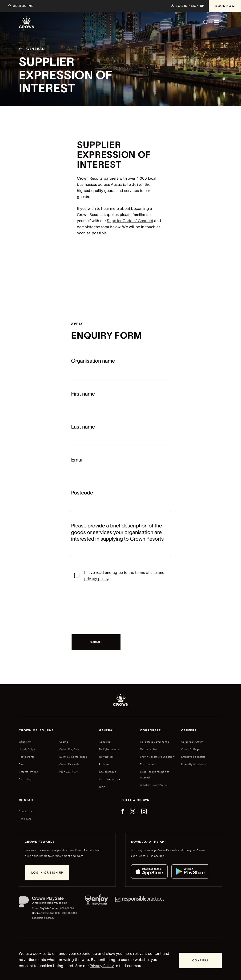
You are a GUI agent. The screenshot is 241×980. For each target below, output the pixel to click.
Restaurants (27, 757)
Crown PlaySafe (69, 749)
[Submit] (96, 642)
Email (77, 460)
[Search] (205, 22)
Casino (64, 742)
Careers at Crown (192, 742)
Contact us (26, 811)
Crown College (191, 749)
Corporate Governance (155, 742)
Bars (22, 764)
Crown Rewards (69, 764)
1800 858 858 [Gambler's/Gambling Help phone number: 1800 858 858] (69, 913)
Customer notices (110, 779)
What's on (25, 742)
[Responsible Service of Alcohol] (96, 908)
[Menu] (217, 22)
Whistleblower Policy (154, 785)
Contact (27, 800)
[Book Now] (225, 6)
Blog (102, 787)
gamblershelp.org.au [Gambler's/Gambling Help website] (43, 918)
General (107, 730)
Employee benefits (193, 757)
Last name (83, 427)
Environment (148, 764)
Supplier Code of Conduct (130, 221)
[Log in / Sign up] (188, 6)
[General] (30, 50)
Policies (104, 764)
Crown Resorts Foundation (157, 757)
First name (83, 394)
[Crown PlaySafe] (48, 903)
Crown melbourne (36, 730)
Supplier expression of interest (155, 775)
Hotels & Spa (27, 749)
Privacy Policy (102, 966)
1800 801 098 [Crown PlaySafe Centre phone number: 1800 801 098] (67, 908)
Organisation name (93, 361)
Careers (189, 730)
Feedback (25, 819)
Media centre (149, 749)
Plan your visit (68, 772)
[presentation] (107, 608)
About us (105, 742)
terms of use (146, 572)
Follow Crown (135, 800)
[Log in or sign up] (47, 873)
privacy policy (96, 579)
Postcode (82, 493)
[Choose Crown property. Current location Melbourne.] (20, 6)
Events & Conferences (73, 757)
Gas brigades (108, 772)
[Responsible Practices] (140, 908)
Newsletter (106, 757)
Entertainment (28, 772)
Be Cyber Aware (109, 749)
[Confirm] (200, 960)
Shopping (25, 779)
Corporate (150, 730)
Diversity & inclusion (194, 764)
